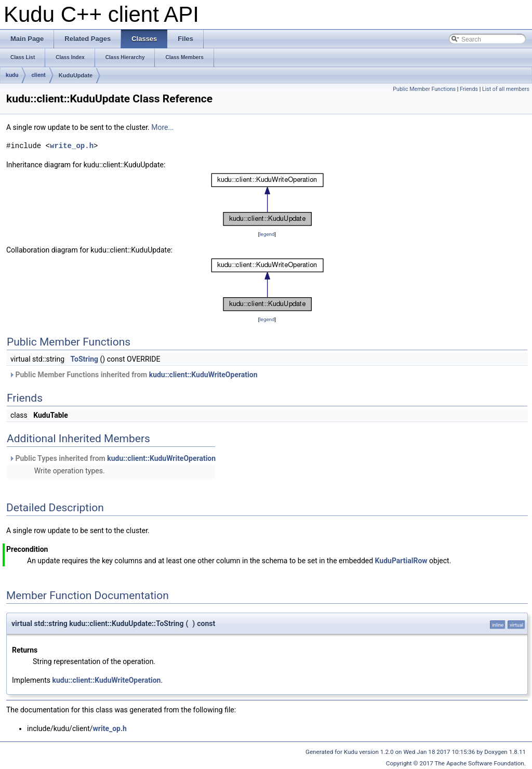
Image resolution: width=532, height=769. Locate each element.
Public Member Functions (424, 89)
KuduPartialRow (401, 561)
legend (267, 234)
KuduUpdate (76, 75)
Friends (469, 89)
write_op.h (72, 146)
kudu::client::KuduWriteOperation (203, 375)
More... (162, 127)
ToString (84, 359)
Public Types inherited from (112, 458)
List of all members (506, 89)
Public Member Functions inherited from (133, 375)
